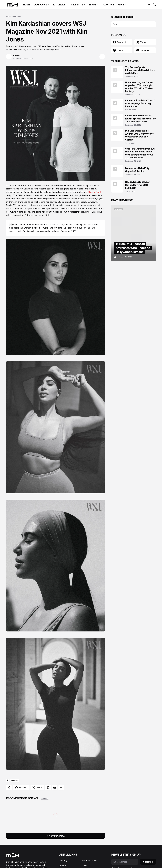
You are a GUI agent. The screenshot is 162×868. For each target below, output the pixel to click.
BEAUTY (93, 5)
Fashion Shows (89, 861)
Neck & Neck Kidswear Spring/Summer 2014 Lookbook (137, 185)
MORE (121, 5)
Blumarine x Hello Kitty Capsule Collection (137, 170)
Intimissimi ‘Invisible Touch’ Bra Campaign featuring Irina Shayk (140, 103)
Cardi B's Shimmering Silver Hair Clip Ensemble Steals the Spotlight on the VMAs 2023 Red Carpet (140, 153)
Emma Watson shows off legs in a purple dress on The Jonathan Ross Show (140, 119)
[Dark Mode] (148, 5)
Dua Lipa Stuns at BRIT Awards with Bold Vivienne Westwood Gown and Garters (139, 135)
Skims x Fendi (94, 192)
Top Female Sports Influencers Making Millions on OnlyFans (140, 70)
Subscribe (148, 862)
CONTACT (109, 5)
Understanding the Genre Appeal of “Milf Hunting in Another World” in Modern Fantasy (139, 87)
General (63, 866)
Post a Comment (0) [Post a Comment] (55, 836)
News (85, 866)
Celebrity (63, 861)
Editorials (17, 17)
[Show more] (61, 788)
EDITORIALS (59, 5)
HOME (27, 5)
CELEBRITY (77, 5)
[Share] (102, 57)
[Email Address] (125, 862)
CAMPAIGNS (40, 5)
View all (45, 799)
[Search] (153, 5)
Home (9, 17)
